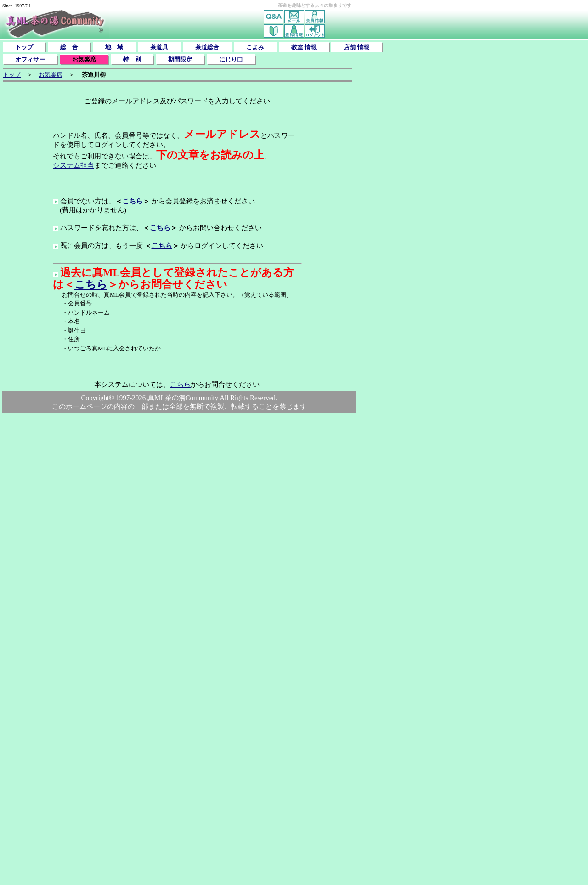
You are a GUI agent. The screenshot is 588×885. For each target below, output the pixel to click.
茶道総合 (207, 47)
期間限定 (180, 59)
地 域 (114, 47)
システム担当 (73, 165)
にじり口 (231, 59)
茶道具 (159, 47)
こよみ (255, 47)
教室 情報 (304, 47)
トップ (24, 47)
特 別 (132, 59)
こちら (133, 201)
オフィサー (30, 59)
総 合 (69, 47)
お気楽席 (84, 59)
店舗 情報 (356, 47)
